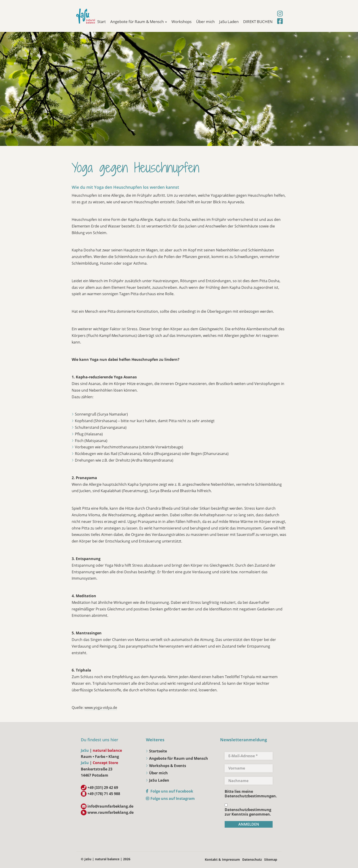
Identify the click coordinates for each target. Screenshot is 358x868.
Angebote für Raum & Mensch (139, 22)
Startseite (158, 751)
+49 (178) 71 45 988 (104, 794)
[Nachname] (249, 781)
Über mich (205, 22)
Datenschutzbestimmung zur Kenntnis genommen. (248, 810)
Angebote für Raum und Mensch (179, 758)
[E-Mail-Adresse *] (249, 756)
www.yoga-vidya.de (101, 708)
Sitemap (271, 859)
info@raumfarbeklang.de (110, 806)
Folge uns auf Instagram (173, 798)
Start (101, 22)
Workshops (182, 22)
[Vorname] (249, 768)
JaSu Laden (229, 22)
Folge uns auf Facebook (172, 791)
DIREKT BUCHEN (258, 22)
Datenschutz (252, 859)
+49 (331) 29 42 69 (103, 788)
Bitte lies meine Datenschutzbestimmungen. (251, 794)
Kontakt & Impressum (222, 859)
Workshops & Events (168, 766)
